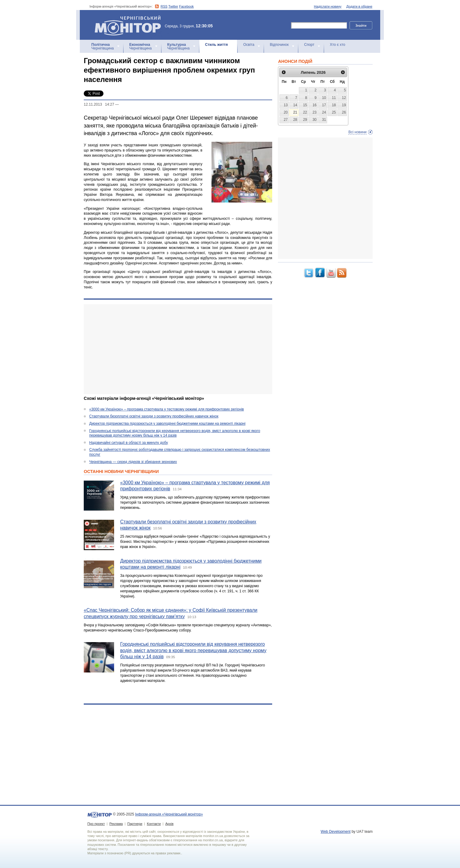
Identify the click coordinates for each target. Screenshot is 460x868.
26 (344, 112)
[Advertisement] (178, 349)
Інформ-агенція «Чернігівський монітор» (130, 25)
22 (305, 112)
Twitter (173, 6)
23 (315, 112)
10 (324, 98)
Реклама (116, 824)
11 (334, 98)
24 (324, 112)
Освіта (249, 45)
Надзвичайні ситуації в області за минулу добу (129, 443)
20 (286, 112)
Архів (169, 824)
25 (334, 112)
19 (344, 105)
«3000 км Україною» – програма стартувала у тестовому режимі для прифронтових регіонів (167, 409)
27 (286, 120)
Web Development (336, 832)
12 (344, 98)
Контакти (154, 824)
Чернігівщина (103, 46)
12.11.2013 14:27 (99, 104)
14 (295, 105)
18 (334, 105)
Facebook (186, 6)
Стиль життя (216, 45)
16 (315, 105)
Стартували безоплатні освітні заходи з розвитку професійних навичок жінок (154, 416)
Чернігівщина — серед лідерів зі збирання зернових (133, 462)
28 (295, 120)
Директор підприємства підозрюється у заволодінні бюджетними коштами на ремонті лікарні (167, 424)
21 (295, 112)
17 (324, 105)
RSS (164, 6)
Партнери (135, 824)
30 (315, 120)
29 (305, 120)
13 (286, 105)
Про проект (96, 824)
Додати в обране (359, 6)
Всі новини (357, 132)
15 (305, 105)
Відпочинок (279, 45)
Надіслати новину (328, 6)
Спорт (309, 45)
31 (324, 120)
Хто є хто (338, 45)
